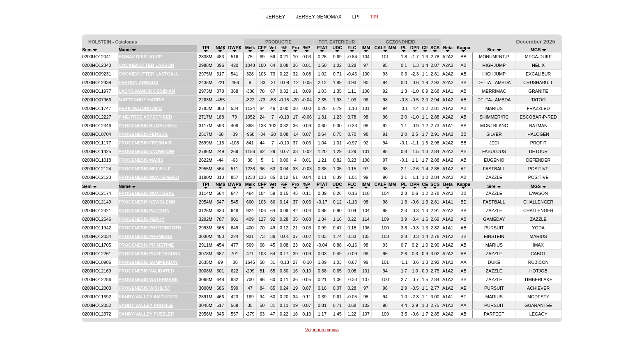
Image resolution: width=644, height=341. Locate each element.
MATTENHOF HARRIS (142, 100)
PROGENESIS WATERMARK (148, 279)
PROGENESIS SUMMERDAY (148, 262)
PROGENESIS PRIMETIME (146, 245)
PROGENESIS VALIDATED (146, 271)
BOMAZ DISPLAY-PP (140, 57)
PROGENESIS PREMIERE (146, 236)
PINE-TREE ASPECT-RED (145, 117)
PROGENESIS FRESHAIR (145, 143)
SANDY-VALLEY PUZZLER (147, 314)
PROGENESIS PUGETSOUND (150, 254)
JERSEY (276, 17)
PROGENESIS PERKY (142, 219)
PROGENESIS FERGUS (143, 134)
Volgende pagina (322, 330)
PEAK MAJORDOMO (140, 108)
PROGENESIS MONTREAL (147, 193)
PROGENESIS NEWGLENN (147, 202)
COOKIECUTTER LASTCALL (149, 74)
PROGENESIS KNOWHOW (146, 151)
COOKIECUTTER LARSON (146, 65)
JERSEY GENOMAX (319, 17)
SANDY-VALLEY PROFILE (146, 305)
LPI (356, 17)
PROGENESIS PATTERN (144, 211)
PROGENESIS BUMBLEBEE (148, 126)
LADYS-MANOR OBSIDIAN (147, 91)
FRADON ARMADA (139, 82)
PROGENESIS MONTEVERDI (149, 177)
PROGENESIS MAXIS (141, 160)
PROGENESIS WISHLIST (145, 288)
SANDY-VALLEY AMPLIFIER (148, 297)
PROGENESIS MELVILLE (145, 169)
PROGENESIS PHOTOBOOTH (150, 228)
